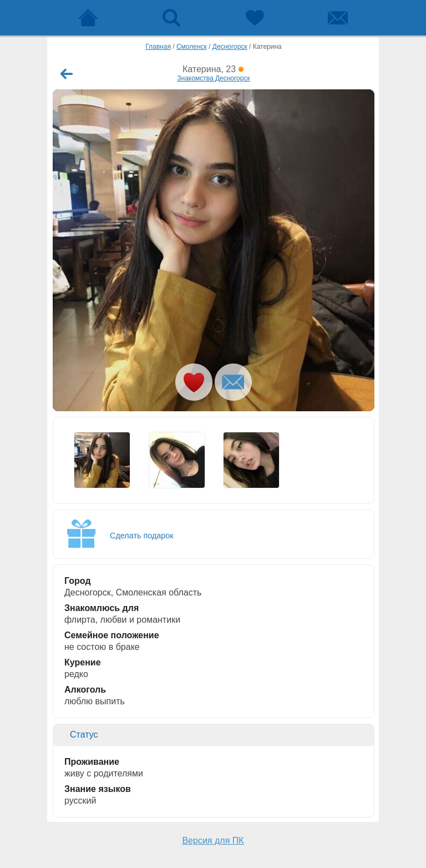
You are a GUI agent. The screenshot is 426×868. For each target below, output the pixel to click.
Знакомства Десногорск (213, 78)
